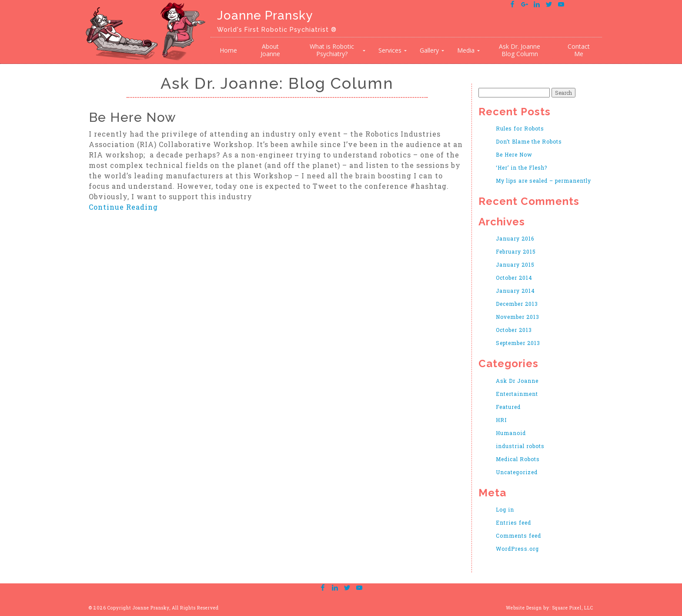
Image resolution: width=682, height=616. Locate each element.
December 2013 (517, 304)
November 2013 (518, 317)
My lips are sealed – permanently (543, 181)
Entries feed (513, 522)
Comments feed (518, 536)
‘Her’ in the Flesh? (522, 167)
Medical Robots (518, 459)
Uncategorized (517, 472)
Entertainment (517, 394)
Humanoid (511, 433)
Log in (505, 509)
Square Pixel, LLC (573, 608)
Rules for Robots (520, 128)
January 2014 (515, 291)
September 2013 (518, 343)
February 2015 (516, 251)
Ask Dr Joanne (517, 381)
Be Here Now (132, 117)
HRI (501, 420)
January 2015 (515, 264)
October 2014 (514, 278)
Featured (508, 407)
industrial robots (520, 446)
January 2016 (515, 238)
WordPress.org (517, 549)
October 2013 (514, 330)
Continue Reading (123, 207)
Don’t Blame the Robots (529, 141)
